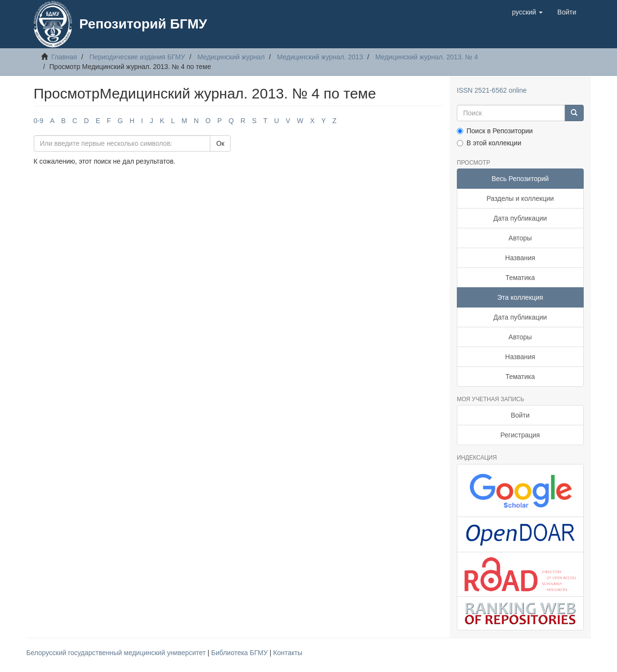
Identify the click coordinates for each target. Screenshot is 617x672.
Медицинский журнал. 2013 (320, 57)
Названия (520, 258)
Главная (64, 57)
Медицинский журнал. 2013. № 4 (427, 57)
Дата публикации (520, 218)
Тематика (520, 278)
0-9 (39, 121)
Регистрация (520, 435)
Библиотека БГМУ (240, 653)
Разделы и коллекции (520, 198)
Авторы (520, 238)
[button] (527, 12)
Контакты (288, 653)
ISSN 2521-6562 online (492, 90)
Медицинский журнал (231, 57)
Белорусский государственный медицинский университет (117, 653)
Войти (520, 415)
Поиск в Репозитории (495, 131)
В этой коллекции (489, 143)
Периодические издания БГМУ (137, 57)
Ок (220, 143)
